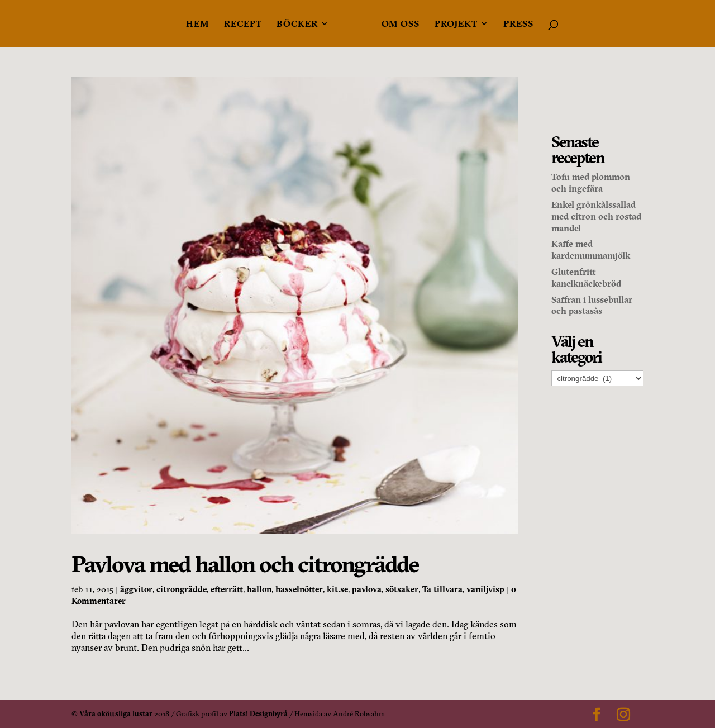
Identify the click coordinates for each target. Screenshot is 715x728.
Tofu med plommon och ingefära (591, 182)
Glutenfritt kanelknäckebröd (586, 277)
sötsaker (402, 589)
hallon (259, 589)
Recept (243, 24)
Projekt (456, 24)
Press (518, 24)
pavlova (367, 589)
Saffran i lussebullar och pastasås (592, 305)
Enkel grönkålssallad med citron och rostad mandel (596, 216)
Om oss (401, 24)
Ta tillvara (442, 589)
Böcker (297, 24)
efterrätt (227, 589)
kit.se (337, 589)
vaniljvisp (485, 589)
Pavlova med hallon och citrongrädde (245, 564)
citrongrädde (182, 589)
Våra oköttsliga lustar (116, 713)
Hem (197, 24)
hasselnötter (299, 589)
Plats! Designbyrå (258, 713)
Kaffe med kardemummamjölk (591, 249)
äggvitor (136, 589)
